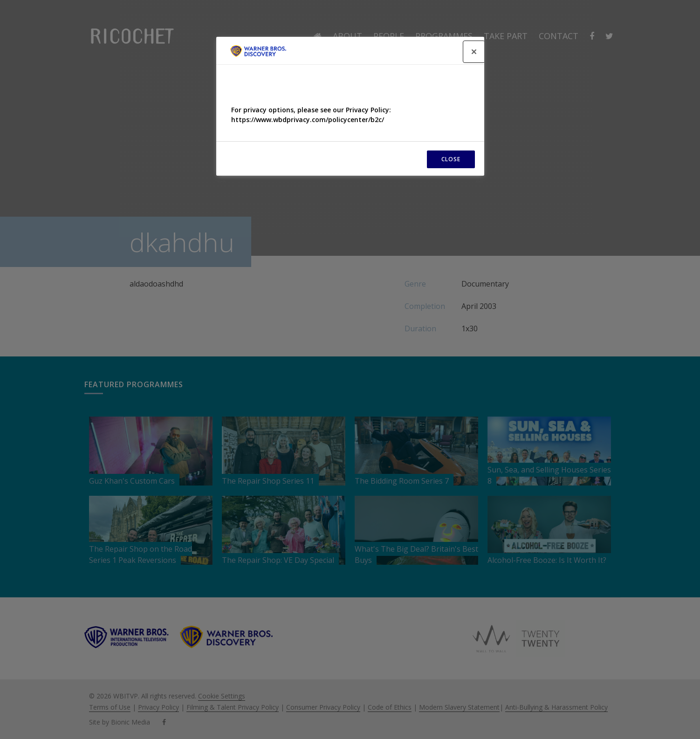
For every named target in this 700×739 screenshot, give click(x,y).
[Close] (474, 52)
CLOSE (451, 159)
